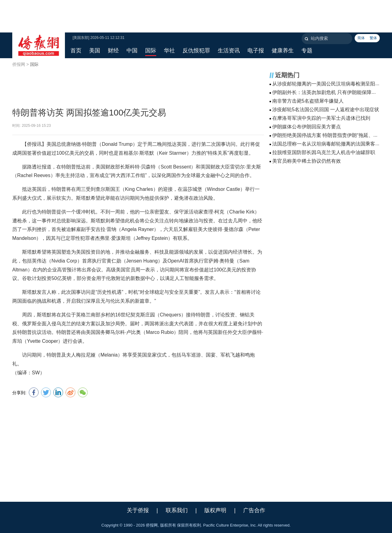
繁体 (373, 38)
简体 (361, 38)
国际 (34, 64)
